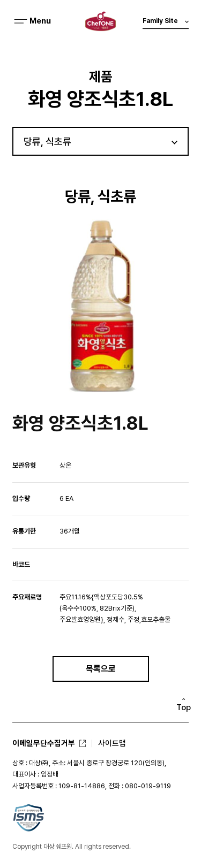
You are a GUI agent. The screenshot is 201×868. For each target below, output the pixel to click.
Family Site (165, 23)
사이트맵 (112, 743)
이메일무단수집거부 (44, 743)
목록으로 (101, 669)
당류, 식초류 (47, 142)
